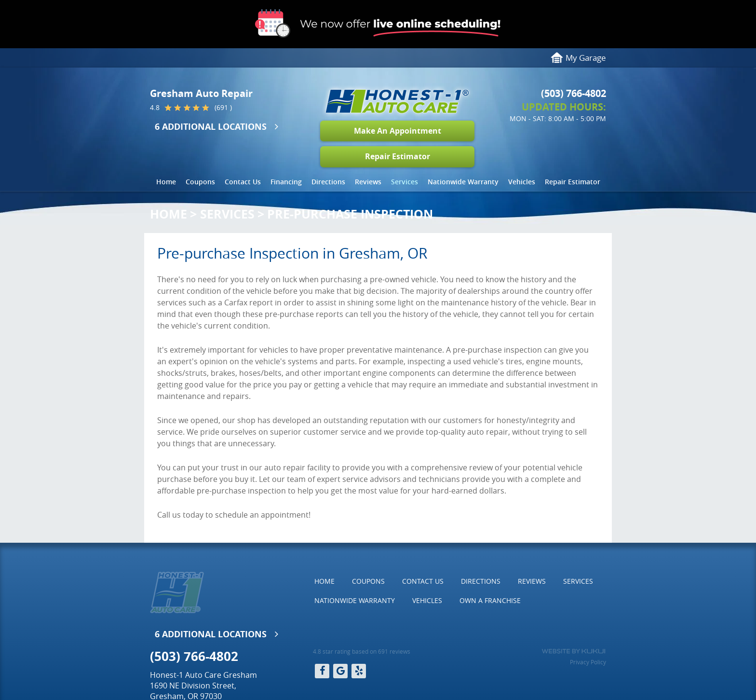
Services (405, 182)
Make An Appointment (398, 131)
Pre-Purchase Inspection (350, 214)
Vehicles (522, 182)
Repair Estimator (398, 156)
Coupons (200, 182)
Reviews (368, 182)
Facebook (322, 671)
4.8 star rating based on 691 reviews (362, 651)
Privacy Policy (588, 662)
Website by (574, 651)
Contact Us (243, 182)
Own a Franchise (490, 600)
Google (340, 671)
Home (166, 182)
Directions (328, 182)
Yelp (359, 671)
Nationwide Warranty (463, 182)
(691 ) (223, 108)
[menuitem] (166, 182)
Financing (286, 182)
